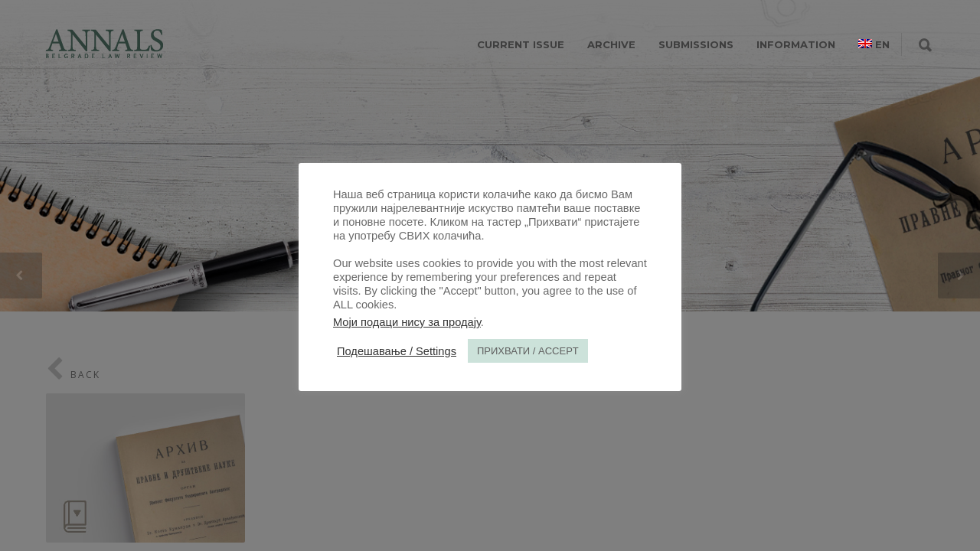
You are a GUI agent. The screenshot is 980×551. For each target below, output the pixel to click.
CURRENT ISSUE (521, 44)
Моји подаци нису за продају (407, 322)
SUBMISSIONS (696, 44)
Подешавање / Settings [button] (397, 351)
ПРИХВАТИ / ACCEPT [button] (528, 351)
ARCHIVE (611, 44)
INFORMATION (796, 44)
